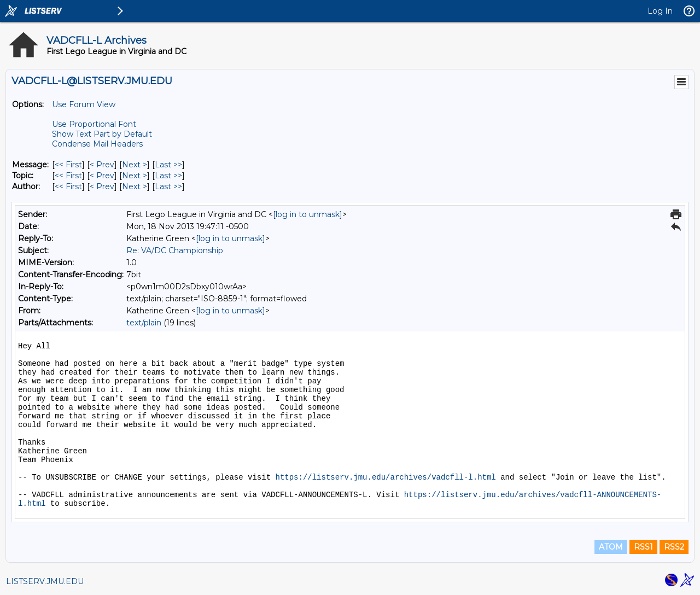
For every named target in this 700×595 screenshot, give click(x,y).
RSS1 (643, 547)
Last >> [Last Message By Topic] (168, 176)
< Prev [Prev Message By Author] (102, 186)
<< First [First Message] (68, 165)
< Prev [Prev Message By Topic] (102, 176)
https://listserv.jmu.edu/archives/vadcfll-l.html (385, 477)
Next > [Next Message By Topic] (135, 176)
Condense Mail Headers (97, 144)
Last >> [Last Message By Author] (168, 186)
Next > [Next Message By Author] (135, 186)
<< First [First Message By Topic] (68, 176)
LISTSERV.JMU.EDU (45, 581)
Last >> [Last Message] (168, 165)
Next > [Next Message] (135, 165)
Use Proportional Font (94, 124)
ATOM (611, 547)
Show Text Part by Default (102, 134)
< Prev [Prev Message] (102, 165)
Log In (660, 11)
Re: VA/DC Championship (175, 250)
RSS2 (674, 547)
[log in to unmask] (308, 214)
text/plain (144, 323)
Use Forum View (84, 104)
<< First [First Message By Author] (68, 186)
